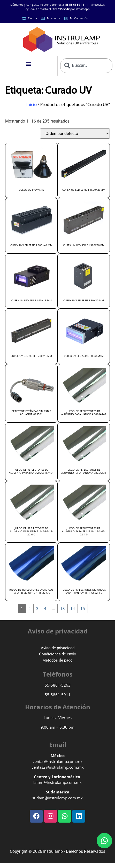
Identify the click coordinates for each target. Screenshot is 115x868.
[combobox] (86, 66)
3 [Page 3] (37, 608)
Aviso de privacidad (58, 648)
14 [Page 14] (73, 608)
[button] (29, 64)
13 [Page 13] (63, 608)
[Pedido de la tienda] (75, 134)
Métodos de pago (58, 660)
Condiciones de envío (58, 654)
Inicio (32, 105)
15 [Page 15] (83, 608)
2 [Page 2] (30, 608)
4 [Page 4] (45, 608)
